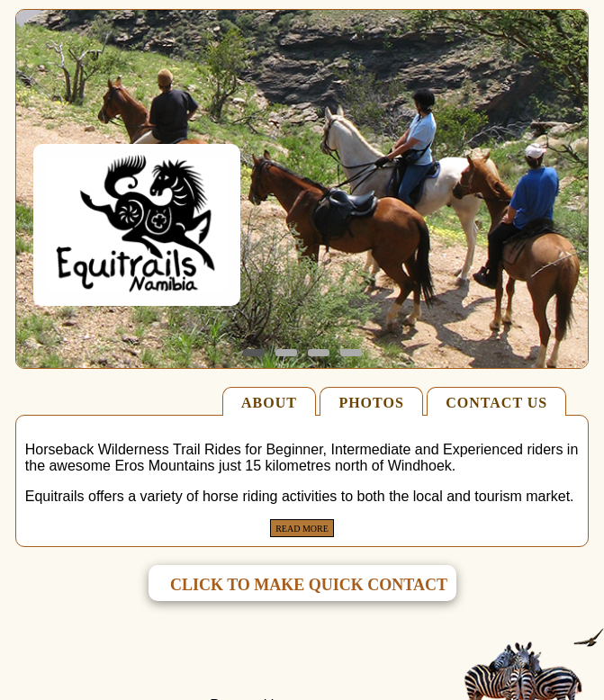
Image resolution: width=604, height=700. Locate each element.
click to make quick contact (309, 585)
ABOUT (269, 403)
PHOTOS (371, 403)
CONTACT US (496, 403)
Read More (302, 529)
